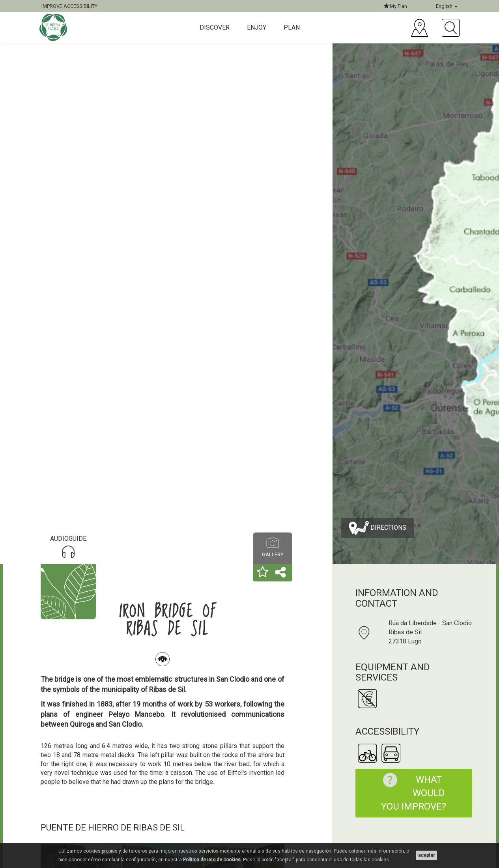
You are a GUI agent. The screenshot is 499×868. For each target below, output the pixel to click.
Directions (378, 528)
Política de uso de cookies (212, 860)
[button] (263, 573)
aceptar (426, 855)
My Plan (395, 6)
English (447, 6)
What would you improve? (411, 793)
